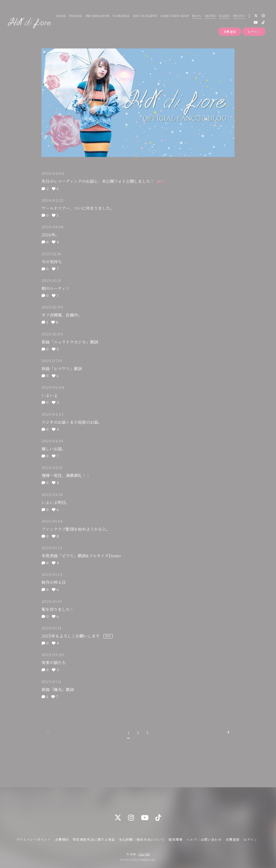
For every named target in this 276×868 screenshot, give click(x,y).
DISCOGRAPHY (145, 16)
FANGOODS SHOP (175, 16)
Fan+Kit (144, 854)
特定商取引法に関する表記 (94, 839)
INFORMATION (97, 16)
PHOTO (239, 16)
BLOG (197, 16)
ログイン (254, 31)
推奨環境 (175, 839)
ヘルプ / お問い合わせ (204, 839)
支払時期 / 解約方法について (142, 839)
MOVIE (210, 16)
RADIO (224, 16)
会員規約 (62, 839)
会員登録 (230, 31)
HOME (61, 16)
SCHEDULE (121, 16)
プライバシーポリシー (33, 839)
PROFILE (76, 16)
